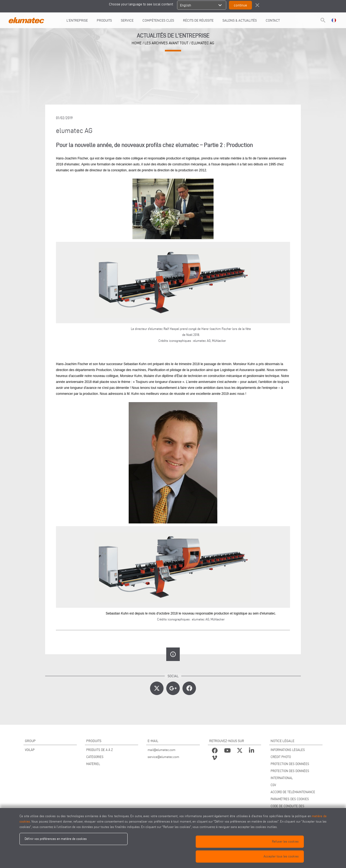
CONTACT (273, 20)
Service (127, 20)
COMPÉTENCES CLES (158, 20)
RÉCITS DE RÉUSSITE (198, 20)
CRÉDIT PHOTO (281, 757)
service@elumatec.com (163, 757)
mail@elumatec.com (162, 750)
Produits (104, 20)
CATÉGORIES (95, 757)
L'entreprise (77, 20)
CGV (273, 785)
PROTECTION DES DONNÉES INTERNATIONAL (290, 774)
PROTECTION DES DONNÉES (290, 764)
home (137, 43)
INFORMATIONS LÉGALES (288, 750)
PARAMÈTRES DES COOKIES (290, 799)
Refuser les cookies (285, 841)
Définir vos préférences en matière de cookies (56, 839)
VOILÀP (30, 750)
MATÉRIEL (93, 764)
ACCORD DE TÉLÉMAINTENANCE (293, 792)
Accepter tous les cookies (281, 856)
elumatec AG (203, 43)
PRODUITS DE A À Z (99, 750)
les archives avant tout (167, 43)
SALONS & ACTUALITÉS (240, 20)
